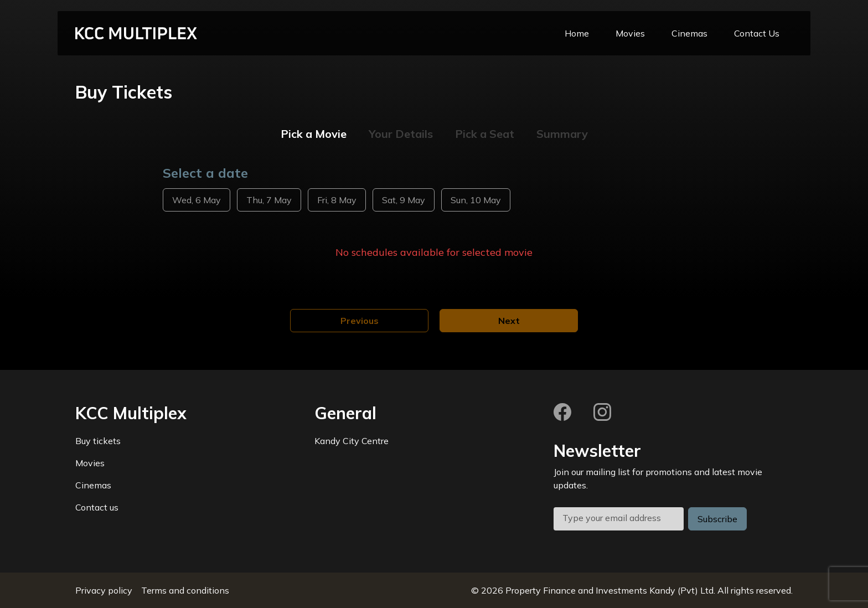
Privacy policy (104, 590)
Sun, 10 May (476, 200)
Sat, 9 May (404, 200)
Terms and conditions (185, 590)
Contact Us (757, 33)
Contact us (97, 507)
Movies (630, 33)
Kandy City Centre (352, 441)
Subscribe (717, 519)
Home (577, 33)
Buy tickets (98, 441)
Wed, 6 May (197, 200)
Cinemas (689, 33)
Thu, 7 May (269, 200)
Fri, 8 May (337, 200)
